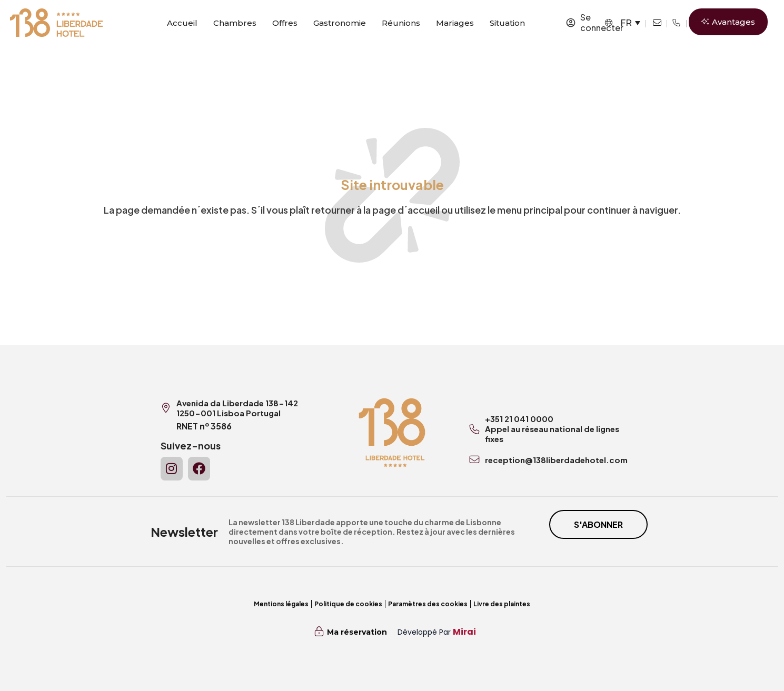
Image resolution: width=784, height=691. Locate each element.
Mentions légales (281, 604)
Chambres (235, 23)
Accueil (182, 23)
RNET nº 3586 (204, 426)
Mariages (455, 23)
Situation (507, 23)
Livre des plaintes (502, 604)
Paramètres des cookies (428, 604)
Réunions (401, 23)
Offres (285, 23)
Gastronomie (340, 23)
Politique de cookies (348, 604)
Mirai (464, 632)
